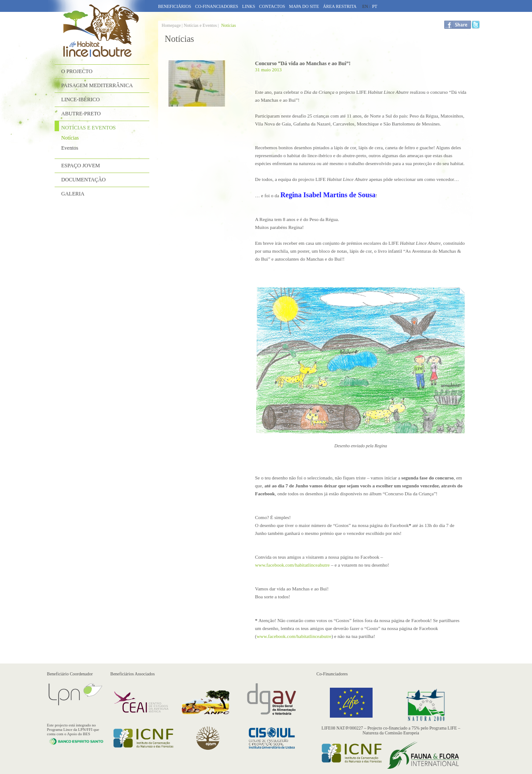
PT (375, 6)
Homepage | (173, 25)
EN (365, 6)
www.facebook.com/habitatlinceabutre (292, 565)
